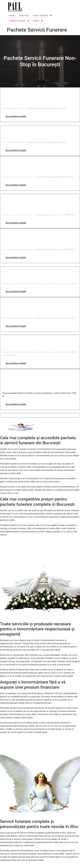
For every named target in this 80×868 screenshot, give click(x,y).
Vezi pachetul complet (16, 116)
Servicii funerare (40, 15)
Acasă (12, 15)
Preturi (36, 21)
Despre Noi (24, 15)
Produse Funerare (17, 21)
